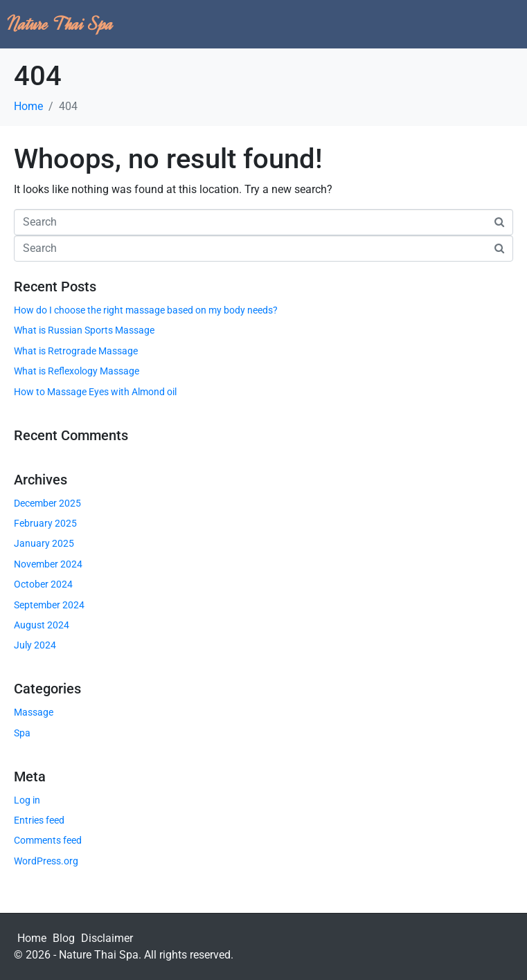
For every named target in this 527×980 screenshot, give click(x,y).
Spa (22, 733)
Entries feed (39, 820)
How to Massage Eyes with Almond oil (95, 392)
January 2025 (44, 543)
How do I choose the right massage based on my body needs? (146, 310)
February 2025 (45, 523)
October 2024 (43, 584)
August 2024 (42, 625)
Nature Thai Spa (60, 24)
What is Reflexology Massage (77, 371)
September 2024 (49, 605)
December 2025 (47, 503)
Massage (34, 712)
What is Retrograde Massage (76, 351)
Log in (27, 800)
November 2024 (48, 564)
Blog (64, 938)
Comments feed (48, 840)
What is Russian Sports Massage (84, 330)
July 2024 (35, 645)
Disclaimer (107, 938)
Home (32, 938)
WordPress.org (46, 861)
